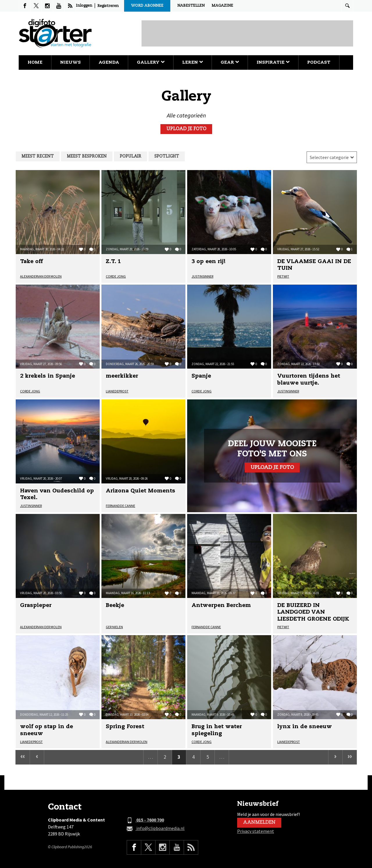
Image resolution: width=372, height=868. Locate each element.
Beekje (115, 606)
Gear (230, 62)
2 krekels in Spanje (48, 376)
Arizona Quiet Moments (141, 491)
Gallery (151, 62)
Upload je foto (186, 129)
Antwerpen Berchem (221, 606)
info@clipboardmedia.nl (156, 828)
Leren (193, 62)
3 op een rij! (209, 262)
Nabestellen (191, 6)
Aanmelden (259, 823)
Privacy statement (256, 831)
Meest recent (38, 156)
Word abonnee (147, 6)
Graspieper (36, 606)
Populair (130, 156)
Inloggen (84, 6)
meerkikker (122, 376)
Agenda (109, 62)
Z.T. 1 (113, 262)
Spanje (201, 376)
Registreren (108, 6)
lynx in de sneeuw (305, 727)
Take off (31, 262)
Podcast (319, 62)
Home (35, 62)
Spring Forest (125, 727)
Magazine (222, 6)
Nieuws (70, 62)
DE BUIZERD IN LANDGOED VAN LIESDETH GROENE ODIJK (313, 612)
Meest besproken (87, 156)
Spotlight (167, 156)
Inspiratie (273, 62)
